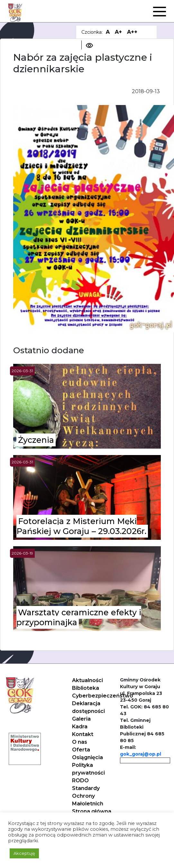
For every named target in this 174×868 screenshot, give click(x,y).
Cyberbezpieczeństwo (103, 696)
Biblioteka (86, 688)
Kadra (80, 727)
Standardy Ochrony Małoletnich (88, 796)
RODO (80, 780)
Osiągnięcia (87, 757)
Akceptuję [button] (24, 853)
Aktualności (87, 680)
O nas (80, 742)
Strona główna (92, 811)
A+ (118, 32)
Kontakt (83, 734)
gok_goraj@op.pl (141, 754)
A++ (132, 32)
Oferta (81, 750)
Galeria (81, 719)
